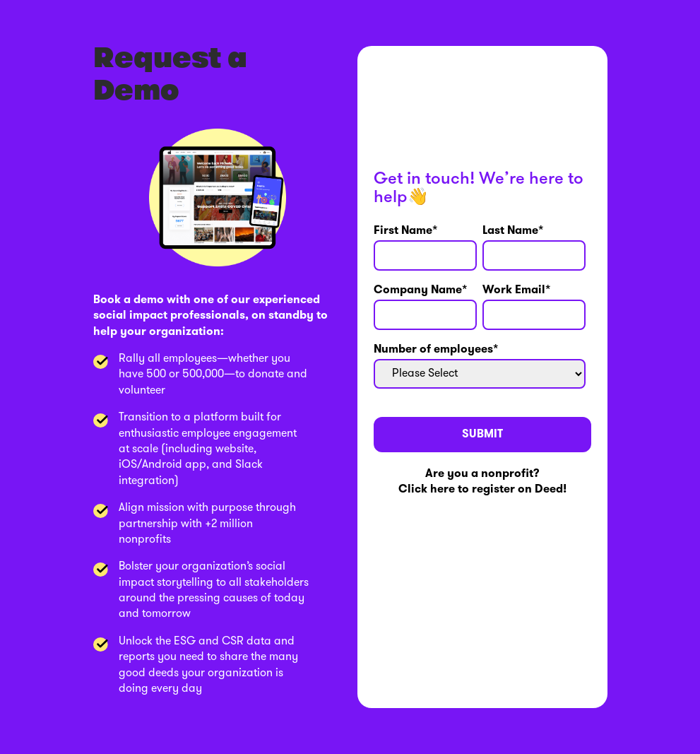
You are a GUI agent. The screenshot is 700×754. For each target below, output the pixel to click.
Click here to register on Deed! (482, 490)
